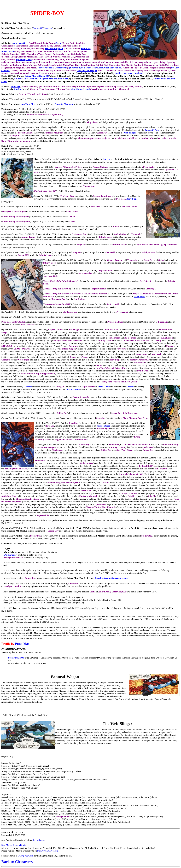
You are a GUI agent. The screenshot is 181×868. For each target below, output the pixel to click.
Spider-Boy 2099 (24, 59)
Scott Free (86, 48)
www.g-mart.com (26, 856)
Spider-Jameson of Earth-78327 (131, 73)
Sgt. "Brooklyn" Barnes (79, 68)
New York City (28, 104)
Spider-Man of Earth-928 (37, 76)
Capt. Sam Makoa (113, 68)
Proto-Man (22, 644)
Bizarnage (15, 86)
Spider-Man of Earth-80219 (28, 79)
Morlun (18, 89)
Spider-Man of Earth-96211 (55, 79)
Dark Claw (104, 387)
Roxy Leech (97, 68)
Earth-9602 (38, 28)
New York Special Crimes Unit (52, 68)
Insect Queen (8, 51)
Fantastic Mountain (64, 104)
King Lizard (77, 89)
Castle (58, 43)
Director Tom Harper (87, 70)
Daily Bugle (132, 199)
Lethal (86, 89)
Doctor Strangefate (54, 48)
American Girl (20, 43)
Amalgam (48, 28)
